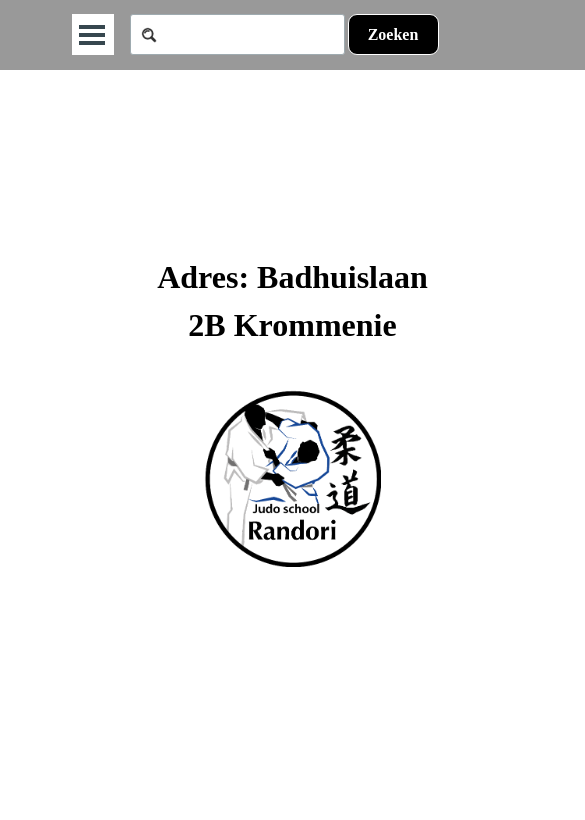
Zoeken (393, 34)
